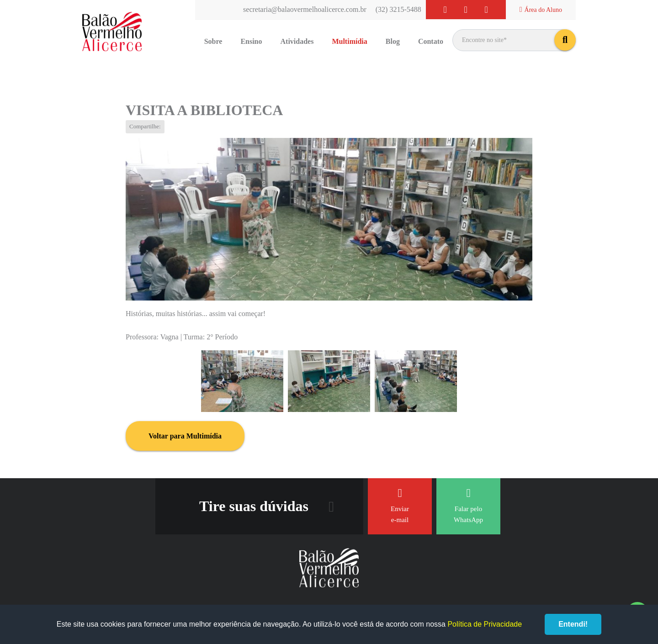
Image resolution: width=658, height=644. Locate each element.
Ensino (251, 41)
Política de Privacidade (485, 624)
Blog (393, 41)
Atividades (297, 41)
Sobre (213, 41)
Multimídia (349, 41)
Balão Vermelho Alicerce (112, 32)
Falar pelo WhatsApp (468, 505)
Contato (431, 41)
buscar (565, 40)
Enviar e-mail (400, 505)
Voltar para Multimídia (185, 436)
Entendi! (573, 624)
